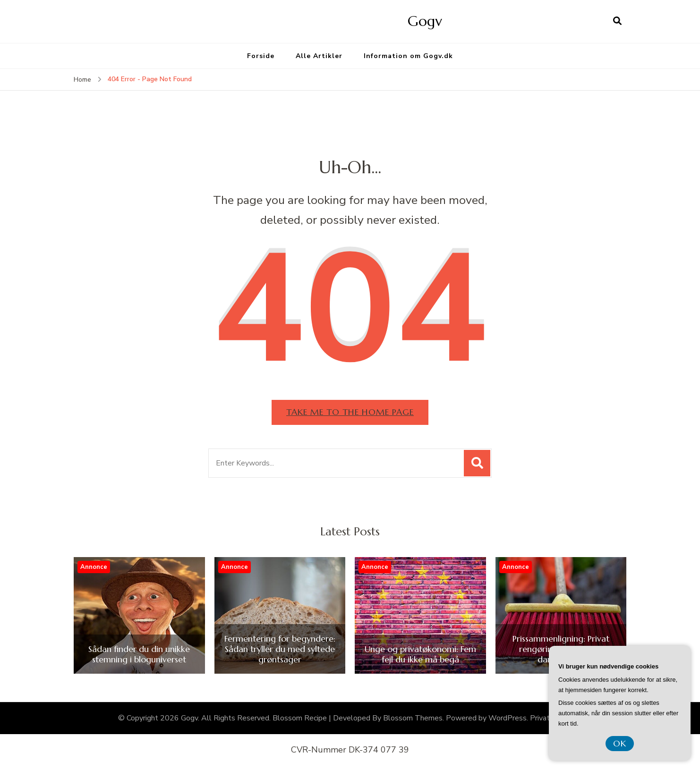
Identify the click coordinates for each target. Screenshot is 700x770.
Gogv (425, 21)
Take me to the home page (350, 412)
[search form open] (617, 21)
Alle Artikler (319, 56)
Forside (261, 56)
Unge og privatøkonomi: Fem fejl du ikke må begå (420, 654)
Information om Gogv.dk (408, 56)
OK (620, 743)
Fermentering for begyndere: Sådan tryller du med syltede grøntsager (280, 649)
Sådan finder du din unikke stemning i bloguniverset (139, 654)
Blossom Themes (413, 718)
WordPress (508, 718)
